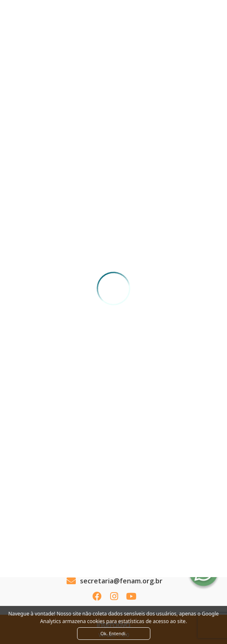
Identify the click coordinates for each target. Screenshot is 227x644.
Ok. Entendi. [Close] (114, 633)
